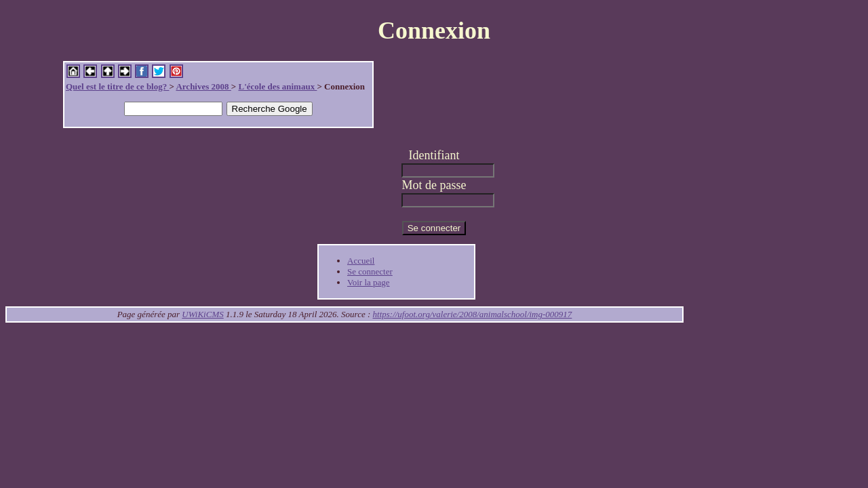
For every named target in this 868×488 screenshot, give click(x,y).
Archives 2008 (203, 86)
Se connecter (370, 271)
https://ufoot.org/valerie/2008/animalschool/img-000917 (473, 314)
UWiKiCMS (202, 314)
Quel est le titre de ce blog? (117, 86)
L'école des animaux (277, 86)
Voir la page (369, 282)
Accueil (361, 261)
